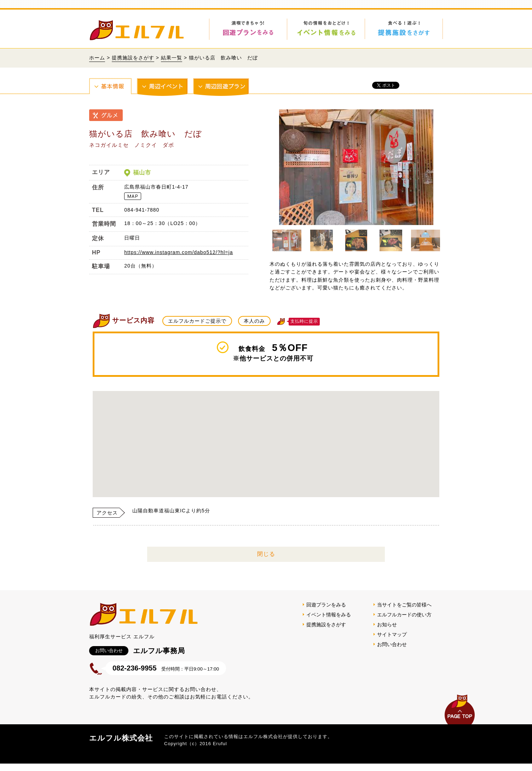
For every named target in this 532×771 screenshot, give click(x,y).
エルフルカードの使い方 (404, 622)
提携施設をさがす (133, 58)
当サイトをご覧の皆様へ (404, 612)
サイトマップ (392, 642)
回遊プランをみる (326, 612)
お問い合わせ (392, 652)
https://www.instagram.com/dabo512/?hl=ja (178, 252)
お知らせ (387, 632)
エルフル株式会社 (121, 745)
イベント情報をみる (329, 622)
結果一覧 (172, 58)
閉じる (266, 561)
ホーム (97, 58)
